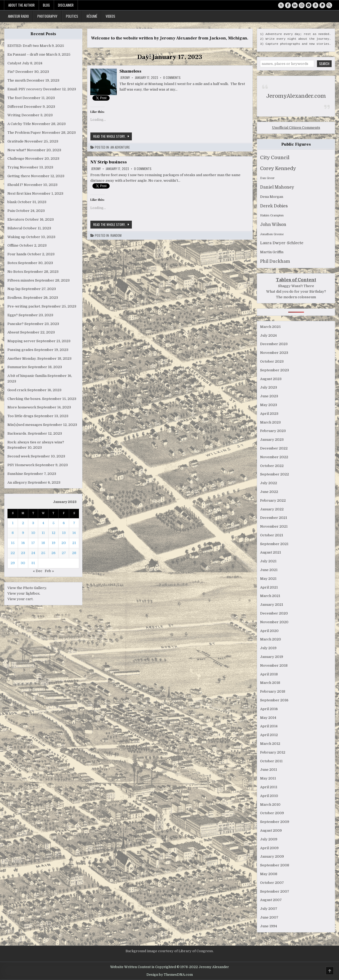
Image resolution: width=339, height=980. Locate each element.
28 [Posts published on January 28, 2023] (74, 553)
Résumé (92, 16)
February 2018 (273, 691)
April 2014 (269, 726)
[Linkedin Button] (295, 5)
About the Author (21, 5)
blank (12, 202)
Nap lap (14, 289)
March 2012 (270, 744)
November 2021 (274, 526)
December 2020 (274, 613)
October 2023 (272, 361)
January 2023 (272, 440)
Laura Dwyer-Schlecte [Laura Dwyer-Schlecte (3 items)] (282, 243)
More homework (22, 407)
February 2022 (273, 500)
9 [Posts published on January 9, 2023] (23, 533)
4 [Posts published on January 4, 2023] (43, 523)
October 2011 (271, 761)
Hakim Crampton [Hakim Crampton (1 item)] (272, 215)
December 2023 (274, 344)
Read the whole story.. (113, 136)
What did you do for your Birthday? (296, 291)
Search (324, 64)
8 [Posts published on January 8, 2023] (13, 533)
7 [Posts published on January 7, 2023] (74, 523)
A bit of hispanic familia (27, 376)
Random (116, 235)
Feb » (49, 571)
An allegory (17, 482)
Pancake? (15, 324)
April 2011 (269, 787)
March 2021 (270, 596)
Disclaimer (66, 5)
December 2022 (274, 448)
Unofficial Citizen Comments (296, 128)
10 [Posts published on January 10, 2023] (33, 533)
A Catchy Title (19, 124)
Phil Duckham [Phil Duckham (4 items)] (275, 261)
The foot (15, 98)
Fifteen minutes (21, 280)
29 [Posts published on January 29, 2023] (13, 563)
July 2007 (269, 909)
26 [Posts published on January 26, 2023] (53, 553)
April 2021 (269, 587)
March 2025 (270, 327)
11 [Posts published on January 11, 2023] (43, 533)
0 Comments (172, 78)
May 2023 (269, 405)
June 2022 (269, 492)
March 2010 (270, 805)
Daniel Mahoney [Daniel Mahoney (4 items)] (277, 187)
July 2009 (269, 839)
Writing (14, 115)
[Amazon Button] (315, 5)
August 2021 (271, 552)
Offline (13, 245)
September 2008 (275, 865)
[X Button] (281, 5)
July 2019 (268, 648)
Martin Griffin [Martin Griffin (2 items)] (272, 252)
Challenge (16, 159)
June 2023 (269, 396)
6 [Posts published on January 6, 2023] (64, 523)
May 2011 (268, 778)
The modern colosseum (296, 297)
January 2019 (272, 657)
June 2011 (269, 770)
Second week (19, 456)
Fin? (11, 72)
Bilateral (15, 228)
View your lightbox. (24, 593)
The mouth (17, 80)
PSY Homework (21, 465)
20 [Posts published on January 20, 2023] (64, 543)
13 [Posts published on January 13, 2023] (64, 533)
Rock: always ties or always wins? (36, 442)
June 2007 (269, 917)
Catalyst (14, 63)
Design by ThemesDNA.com (170, 975)
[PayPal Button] (322, 5)
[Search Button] (329, 5)
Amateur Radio (18, 16)
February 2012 (273, 752)
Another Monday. (22, 358)
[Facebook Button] (288, 5)
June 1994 (269, 926)
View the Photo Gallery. (27, 588)
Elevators (16, 219)
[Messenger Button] (309, 5)
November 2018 (274, 665)
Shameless (130, 71)
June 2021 (269, 570)
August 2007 (271, 900)
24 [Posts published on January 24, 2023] (33, 553)
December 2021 (274, 518)
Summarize (17, 367)
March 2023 (270, 422)
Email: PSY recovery (25, 89)
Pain (11, 211)
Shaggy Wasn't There (296, 286)
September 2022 (275, 474)
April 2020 (269, 631)
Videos (110, 16)
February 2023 (273, 431)
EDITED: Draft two (23, 46)
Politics (72, 16)
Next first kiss (19, 193)
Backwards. (17, 433)
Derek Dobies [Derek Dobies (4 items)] (274, 206)
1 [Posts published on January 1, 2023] (13, 523)
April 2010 (269, 796)
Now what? (17, 150)
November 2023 (274, 353)
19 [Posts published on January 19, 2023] (53, 543)
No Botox (15, 272)
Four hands (17, 254)
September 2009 (275, 822)
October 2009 (272, 813)
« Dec (38, 571)
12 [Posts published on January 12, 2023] (53, 533)
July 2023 (269, 387)
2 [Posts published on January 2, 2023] (23, 523)
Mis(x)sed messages (25, 425)
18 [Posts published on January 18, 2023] (43, 543)
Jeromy (125, 78)
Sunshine (15, 474)
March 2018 (270, 683)
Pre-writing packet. (24, 306)
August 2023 (271, 379)
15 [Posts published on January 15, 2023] (13, 543)
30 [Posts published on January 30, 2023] (23, 563)
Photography (47, 16)
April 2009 (269, 848)
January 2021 (272, 605)
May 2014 (268, 718)
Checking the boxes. (24, 399)
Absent (13, 332)
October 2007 (272, 883)
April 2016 (269, 709)
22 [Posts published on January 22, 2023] (13, 553)
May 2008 (269, 874)
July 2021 (268, 561)
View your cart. (20, 599)
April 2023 (269, 414)
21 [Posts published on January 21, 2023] (74, 543)
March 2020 (271, 639)
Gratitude (15, 141)
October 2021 (272, 535)
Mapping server (21, 341)
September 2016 (274, 700)
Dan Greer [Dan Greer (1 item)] (267, 178)
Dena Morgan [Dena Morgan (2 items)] (272, 197)
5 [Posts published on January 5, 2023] (53, 523)
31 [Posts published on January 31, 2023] (33, 563)
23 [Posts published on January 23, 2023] (23, 553)
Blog (46, 5)
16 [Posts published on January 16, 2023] (23, 543)
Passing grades (20, 350)
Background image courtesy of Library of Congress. (170, 951)
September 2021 (274, 544)
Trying (13, 167)
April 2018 (269, 674)
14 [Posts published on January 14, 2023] (74, 533)
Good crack (17, 390)
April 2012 (269, 735)
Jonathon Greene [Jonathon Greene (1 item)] (272, 234)
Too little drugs (20, 416)
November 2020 (274, 622)
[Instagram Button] (302, 5)
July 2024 (268, 335)
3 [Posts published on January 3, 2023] (33, 523)
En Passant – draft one (26, 54)
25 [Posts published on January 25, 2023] (43, 553)
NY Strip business (109, 162)
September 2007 (275, 891)
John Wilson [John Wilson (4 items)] (273, 225)
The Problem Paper (24, 133)
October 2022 (272, 466)
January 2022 (272, 509)
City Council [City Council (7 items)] (275, 157)
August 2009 (271, 830)
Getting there (19, 176)
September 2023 (275, 370)
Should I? (15, 185)
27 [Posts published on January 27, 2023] (64, 553)
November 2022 (274, 457)
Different (15, 107)
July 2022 (269, 483)
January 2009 (272, 856)
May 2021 (268, 579)
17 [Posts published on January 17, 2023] (33, 543)
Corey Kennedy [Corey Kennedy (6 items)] (278, 168)
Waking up (16, 237)
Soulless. (15, 298)
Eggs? (13, 315)
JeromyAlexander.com (296, 96)
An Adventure (120, 147)
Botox (12, 263)
